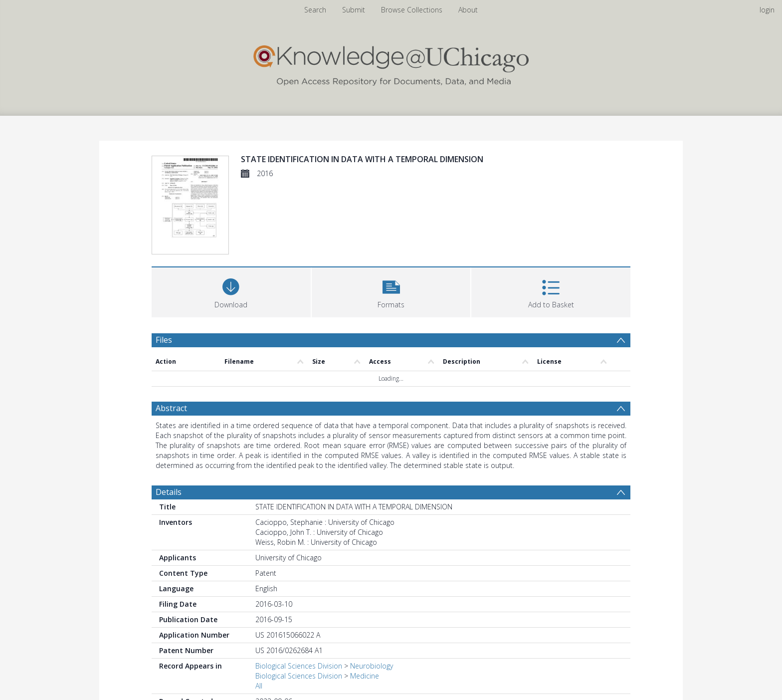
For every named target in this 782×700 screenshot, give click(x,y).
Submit (354, 10)
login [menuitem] (767, 10)
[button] (391, 291)
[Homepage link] (391, 63)
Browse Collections (412, 10)
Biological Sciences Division (299, 666)
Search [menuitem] (315, 10)
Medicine (365, 676)
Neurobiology (372, 666)
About (468, 10)
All (259, 686)
